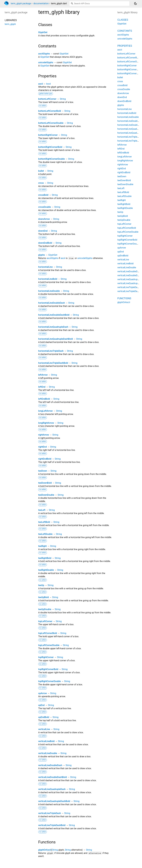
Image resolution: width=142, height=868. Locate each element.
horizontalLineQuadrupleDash (53, 327)
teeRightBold (45, 558)
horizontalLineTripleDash (51, 351)
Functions (124, 298)
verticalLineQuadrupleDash (52, 789)
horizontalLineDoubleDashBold (54, 315)
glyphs (42, 255)
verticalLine (44, 729)
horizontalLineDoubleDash (52, 303)
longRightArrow (46, 423)
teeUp (41, 585)
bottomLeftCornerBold (50, 111)
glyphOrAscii (45, 850)
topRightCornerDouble (49, 681)
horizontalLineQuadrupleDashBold (55, 339)
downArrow (44, 219)
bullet (41, 171)
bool (48, 84)
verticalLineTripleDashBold (52, 825)
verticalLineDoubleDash (50, 765)
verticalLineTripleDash (50, 813)
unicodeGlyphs (46, 62)
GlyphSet (43, 32)
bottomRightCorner (48, 135)
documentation (41, 3)
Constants (125, 31)
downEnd (43, 231)
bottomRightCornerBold (50, 147)
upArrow (43, 693)
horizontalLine (45, 267)
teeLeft (42, 510)
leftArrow (43, 375)
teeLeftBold (44, 522)
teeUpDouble (45, 609)
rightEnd (42, 447)
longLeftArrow (45, 411)
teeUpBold (43, 597)
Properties (125, 46)
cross (41, 183)
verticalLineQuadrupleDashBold (54, 801)
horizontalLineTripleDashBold (53, 363)
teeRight (42, 546)
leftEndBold (44, 399)
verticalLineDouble (48, 753)
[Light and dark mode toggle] (135, 4)
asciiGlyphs (44, 54)
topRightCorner (46, 657)
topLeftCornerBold (48, 633)
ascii (41, 84)
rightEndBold (45, 459)
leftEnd (42, 387)
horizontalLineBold (48, 279)
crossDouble (45, 207)
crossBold (43, 195)
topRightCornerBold (48, 669)
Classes (123, 20)
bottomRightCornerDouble (51, 159)
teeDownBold (45, 483)
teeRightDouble (46, 570)
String (63, 99)
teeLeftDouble (45, 534)
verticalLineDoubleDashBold (53, 777)
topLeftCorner (45, 621)
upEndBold (44, 717)
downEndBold (45, 243)
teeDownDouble (46, 495)
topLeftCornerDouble (49, 645)
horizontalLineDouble (49, 291)
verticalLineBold (46, 741)
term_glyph (10, 24)
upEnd (41, 705)
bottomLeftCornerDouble (51, 123)
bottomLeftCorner (47, 99)
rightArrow (44, 435)
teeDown (43, 471)
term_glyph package (21, 3)
